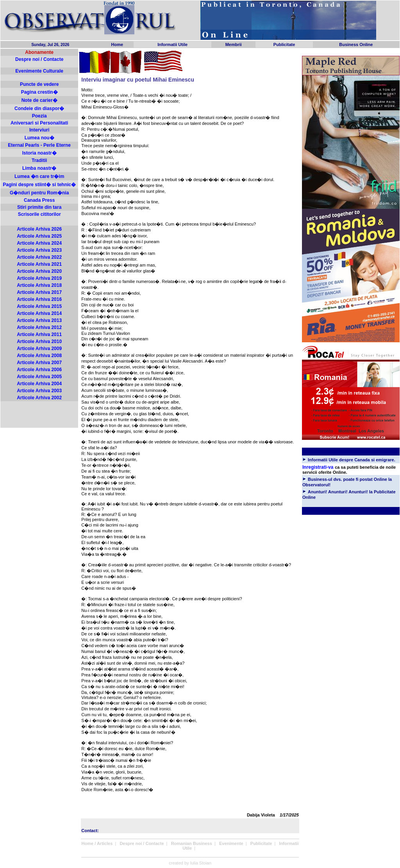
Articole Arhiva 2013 (39, 320)
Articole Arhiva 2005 (39, 377)
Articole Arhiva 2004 (39, 384)
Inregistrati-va (318, 467)
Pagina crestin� (39, 92)
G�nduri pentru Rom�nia (39, 193)
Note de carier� (39, 100)
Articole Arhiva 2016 (39, 299)
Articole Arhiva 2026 (39, 229)
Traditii (39, 160)
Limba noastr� (39, 168)
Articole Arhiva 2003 (39, 391)
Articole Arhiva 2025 (39, 236)
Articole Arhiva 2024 (39, 243)
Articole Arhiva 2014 (39, 313)
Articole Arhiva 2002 (39, 398)
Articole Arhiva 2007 (39, 363)
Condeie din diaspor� (39, 108)
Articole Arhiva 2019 (39, 278)
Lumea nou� (39, 138)
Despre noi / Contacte (39, 59)
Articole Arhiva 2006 (39, 370)
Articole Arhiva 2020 (39, 271)
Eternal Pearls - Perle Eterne (39, 145)
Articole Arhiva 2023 (39, 250)
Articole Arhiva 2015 (39, 306)
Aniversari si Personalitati (39, 123)
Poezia (39, 116)
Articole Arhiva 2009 (39, 349)
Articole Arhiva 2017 (39, 292)
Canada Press (39, 200)
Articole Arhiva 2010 (39, 342)
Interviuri (39, 130)
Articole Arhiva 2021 (39, 264)
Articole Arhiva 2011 (39, 334)
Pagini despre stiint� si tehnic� (39, 185)
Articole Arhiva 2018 (39, 285)
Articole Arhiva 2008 (39, 356)
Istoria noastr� (39, 153)
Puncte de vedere (39, 84)
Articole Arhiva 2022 (39, 257)
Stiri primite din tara (39, 207)
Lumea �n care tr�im (39, 176)
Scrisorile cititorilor (39, 214)
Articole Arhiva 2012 (39, 327)
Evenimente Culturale (39, 71)
